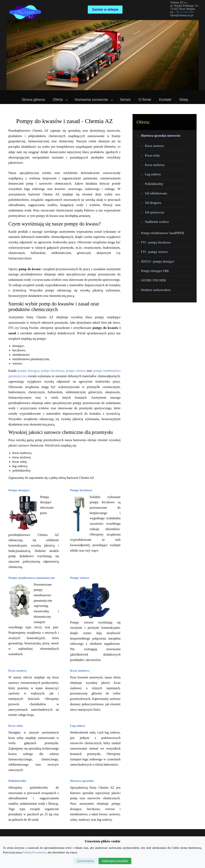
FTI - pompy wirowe (154, 252)
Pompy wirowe (80, 578)
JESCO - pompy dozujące (158, 261)
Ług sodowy (78, 726)
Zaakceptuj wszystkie (115, 861)
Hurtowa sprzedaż (82, 781)
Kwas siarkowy (80, 671)
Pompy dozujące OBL (155, 271)
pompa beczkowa (52, 371)
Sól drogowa (153, 203)
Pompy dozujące (19, 490)
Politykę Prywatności (34, 852)
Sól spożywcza (155, 212)
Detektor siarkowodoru (156, 290)
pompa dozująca (28, 371)
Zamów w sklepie (105, 10)
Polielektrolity (18, 781)
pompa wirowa (76, 371)
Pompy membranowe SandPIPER (163, 233)
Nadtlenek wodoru (157, 222)
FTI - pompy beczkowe (156, 242)
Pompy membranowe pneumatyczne (32, 578)
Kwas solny (16, 726)
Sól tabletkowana (156, 193)
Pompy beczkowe (81, 490)
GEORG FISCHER (153, 280)
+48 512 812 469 (184, 12)
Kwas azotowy (18, 671)
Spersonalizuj (85, 861)
